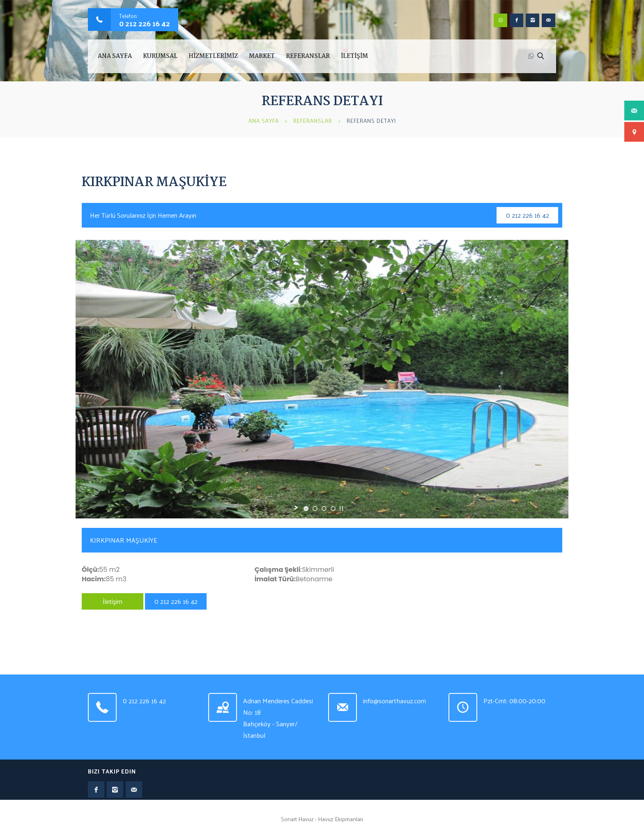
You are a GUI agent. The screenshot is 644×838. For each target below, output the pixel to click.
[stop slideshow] (341, 509)
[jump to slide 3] (324, 509)
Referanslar (313, 121)
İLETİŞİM (354, 56)
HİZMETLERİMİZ (213, 56)
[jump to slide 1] (306, 509)
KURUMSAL (160, 56)
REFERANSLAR (308, 56)
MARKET (262, 56)
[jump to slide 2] (315, 509)
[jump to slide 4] (333, 509)
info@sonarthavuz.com (394, 701)
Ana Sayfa (115, 56)
